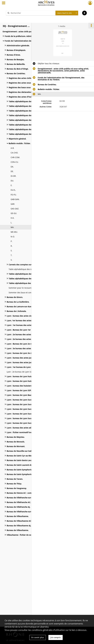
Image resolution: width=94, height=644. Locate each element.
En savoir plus (38, 637)
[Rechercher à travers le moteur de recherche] (32, 13)
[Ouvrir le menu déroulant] (4, 3)
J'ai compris (56, 637)
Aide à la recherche (16, 18)
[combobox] (67, 13)
